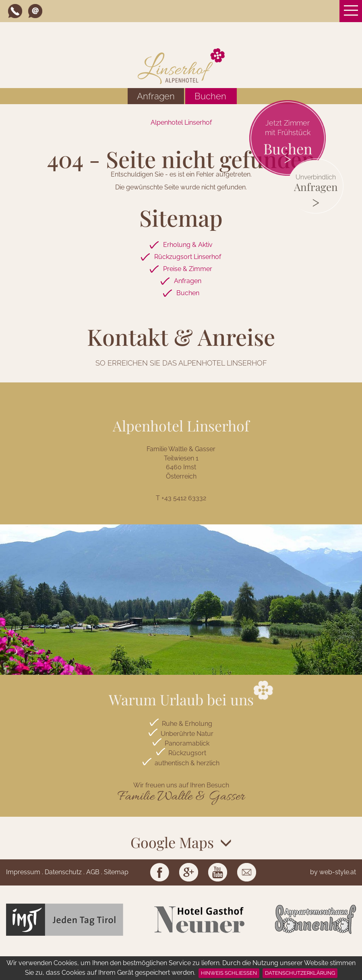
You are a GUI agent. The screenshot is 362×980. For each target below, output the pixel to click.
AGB (93, 872)
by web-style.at (333, 872)
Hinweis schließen (229, 973)
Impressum (23, 872)
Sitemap (116, 872)
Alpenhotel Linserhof (181, 122)
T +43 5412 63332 (181, 498)
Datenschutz (63, 872)
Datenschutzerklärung (300, 973)
